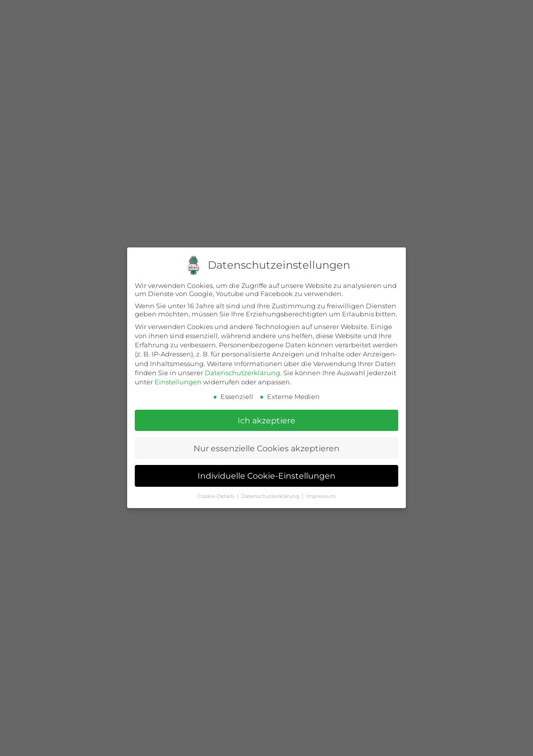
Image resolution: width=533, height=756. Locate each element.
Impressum (321, 496)
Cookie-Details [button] (217, 496)
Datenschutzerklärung (242, 373)
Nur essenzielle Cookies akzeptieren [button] (266, 448)
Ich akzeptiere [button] (266, 420)
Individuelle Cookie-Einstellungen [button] (266, 476)
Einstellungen (178, 382)
